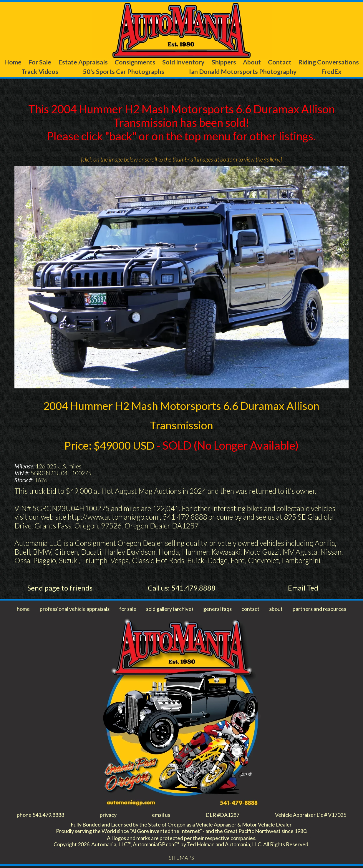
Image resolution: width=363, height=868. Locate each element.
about (276, 610)
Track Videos (97, 72)
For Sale (54, 62)
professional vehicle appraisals (75, 610)
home (23, 610)
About (306, 62)
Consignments (166, 62)
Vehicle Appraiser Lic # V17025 (308, 816)
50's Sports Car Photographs (167, 72)
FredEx (347, 72)
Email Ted (303, 589)
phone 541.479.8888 (42, 816)
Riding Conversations (37, 72)
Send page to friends (60, 589)
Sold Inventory (222, 62)
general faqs (219, 610)
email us (159, 816)
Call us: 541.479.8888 (181, 589)
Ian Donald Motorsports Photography (272, 72)
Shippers (270, 62)
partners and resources (319, 610)
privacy (108, 816)
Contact (340, 62)
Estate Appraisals (106, 62)
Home (20, 62)
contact (251, 610)
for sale (129, 610)
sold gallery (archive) (171, 610)
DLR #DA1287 (219, 816)
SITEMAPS (181, 860)
